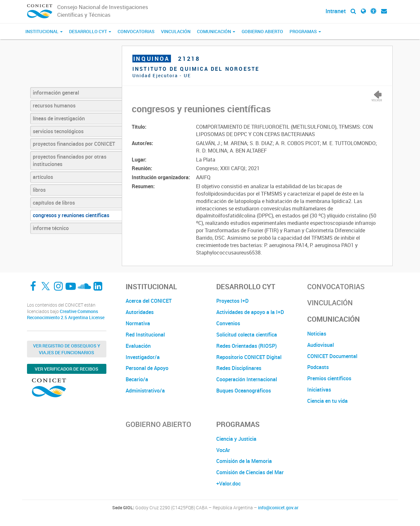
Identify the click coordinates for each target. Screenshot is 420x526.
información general (56, 93)
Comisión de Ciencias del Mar (250, 472)
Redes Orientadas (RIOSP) (246, 346)
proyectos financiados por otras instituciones (70, 160)
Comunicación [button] (216, 31)
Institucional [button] (44, 31)
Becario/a (137, 379)
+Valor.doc (228, 484)
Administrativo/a (145, 391)
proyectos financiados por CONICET (74, 144)
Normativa (138, 323)
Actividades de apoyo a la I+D (250, 312)
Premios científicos (329, 378)
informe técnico (51, 228)
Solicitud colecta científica (247, 335)
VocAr (223, 450)
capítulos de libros (54, 203)
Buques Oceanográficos (244, 391)
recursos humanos (54, 106)
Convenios (228, 323)
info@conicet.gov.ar (278, 508)
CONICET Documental (332, 356)
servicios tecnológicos (58, 131)
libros (39, 190)
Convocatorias (136, 31)
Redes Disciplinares (239, 368)
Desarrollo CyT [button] (90, 31)
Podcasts (318, 367)
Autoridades (140, 312)
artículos (43, 177)
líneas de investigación (59, 118)
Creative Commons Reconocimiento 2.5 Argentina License (66, 314)
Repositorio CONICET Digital (249, 357)
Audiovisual (321, 345)
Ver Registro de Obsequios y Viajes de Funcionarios (67, 349)
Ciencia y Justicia (236, 439)
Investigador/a (143, 357)
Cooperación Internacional (247, 379)
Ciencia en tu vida (327, 401)
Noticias (317, 334)
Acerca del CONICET (149, 301)
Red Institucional (145, 335)
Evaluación (138, 346)
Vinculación (176, 31)
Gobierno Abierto (262, 31)
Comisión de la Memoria (244, 461)
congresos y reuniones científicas (71, 215)
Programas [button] (305, 31)
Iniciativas (319, 390)
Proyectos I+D (232, 301)
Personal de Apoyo (147, 368)
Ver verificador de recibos (67, 369)
